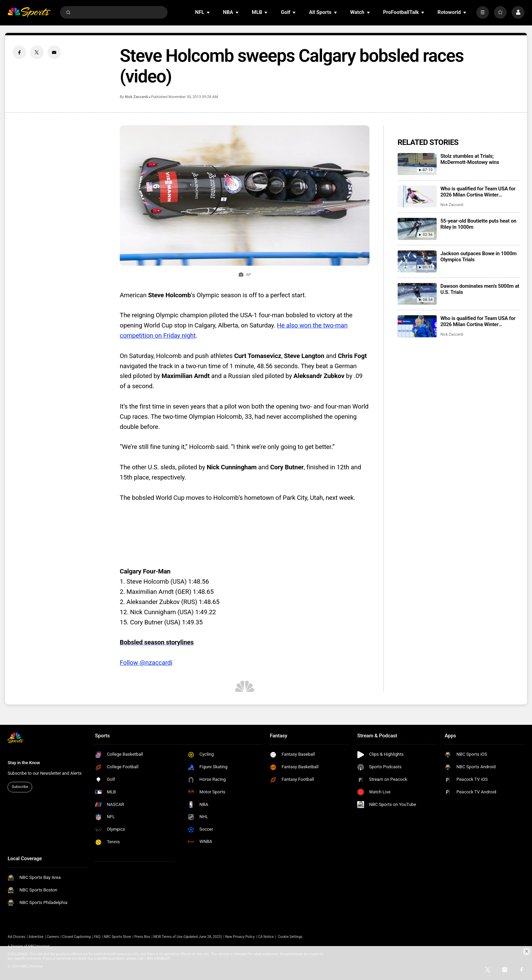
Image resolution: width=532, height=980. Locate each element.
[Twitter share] (37, 52)
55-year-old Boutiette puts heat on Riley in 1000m (478, 224)
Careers (53, 937)
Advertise (36, 937)
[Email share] (54, 52)
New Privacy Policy (240, 937)
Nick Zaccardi (136, 97)
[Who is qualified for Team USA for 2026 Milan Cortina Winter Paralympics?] (417, 326)
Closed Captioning (76, 937)
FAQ (97, 937)
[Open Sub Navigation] (209, 12)
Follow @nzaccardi (146, 663)
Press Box (142, 937)
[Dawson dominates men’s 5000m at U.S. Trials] (417, 294)
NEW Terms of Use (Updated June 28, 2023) (188, 937)
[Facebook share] (19, 52)
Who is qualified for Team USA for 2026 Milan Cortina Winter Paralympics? (478, 321)
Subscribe (20, 787)
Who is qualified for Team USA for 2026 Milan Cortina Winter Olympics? (478, 192)
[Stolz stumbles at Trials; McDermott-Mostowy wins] (417, 164)
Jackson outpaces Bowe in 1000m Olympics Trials (479, 257)
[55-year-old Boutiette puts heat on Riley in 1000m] (417, 229)
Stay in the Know (24, 763)
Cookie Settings (290, 937)
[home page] (29, 12)
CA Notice (266, 937)
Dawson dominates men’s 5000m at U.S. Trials (480, 289)
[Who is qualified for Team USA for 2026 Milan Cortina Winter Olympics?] (417, 197)
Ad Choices (16, 937)
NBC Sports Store (117, 937)
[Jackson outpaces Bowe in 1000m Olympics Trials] (417, 261)
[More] (483, 12)
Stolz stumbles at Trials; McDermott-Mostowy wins (470, 159)
